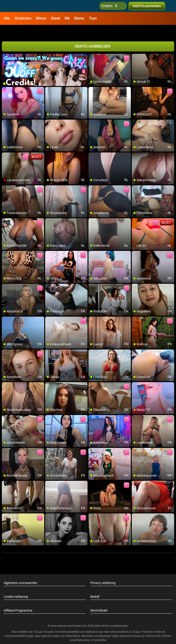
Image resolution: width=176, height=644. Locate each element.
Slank (55, 18)
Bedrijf (95, 585)
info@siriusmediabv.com (110, 635)
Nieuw (41, 18)
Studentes (23, 18)
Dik (67, 18)
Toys (93, 18)
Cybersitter (100, 629)
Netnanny (83, 629)
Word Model (99, 599)
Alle (7, 18)
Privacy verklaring (103, 571)
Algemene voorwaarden (21, 571)
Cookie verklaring (16, 585)
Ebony (79, 18)
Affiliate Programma (18, 599)
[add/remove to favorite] (92, 46)
